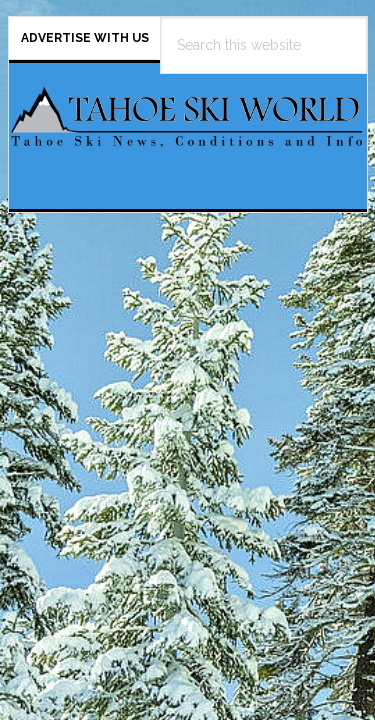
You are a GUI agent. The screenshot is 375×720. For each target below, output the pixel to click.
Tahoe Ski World (188, 128)
